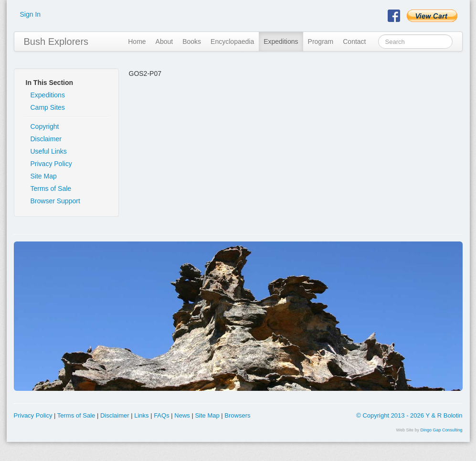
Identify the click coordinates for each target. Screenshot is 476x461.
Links (141, 415)
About (164, 42)
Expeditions (281, 42)
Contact (354, 42)
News (182, 415)
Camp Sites (48, 107)
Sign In (31, 14)
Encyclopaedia (232, 42)
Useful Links (49, 151)
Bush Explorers (56, 42)
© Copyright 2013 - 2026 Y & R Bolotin (409, 415)
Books (192, 42)
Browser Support (55, 201)
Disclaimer (46, 139)
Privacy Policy (51, 164)
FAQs (162, 415)
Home (137, 42)
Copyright (45, 126)
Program (321, 42)
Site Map (44, 176)
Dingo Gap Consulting (441, 430)
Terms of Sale (51, 189)
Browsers (237, 415)
